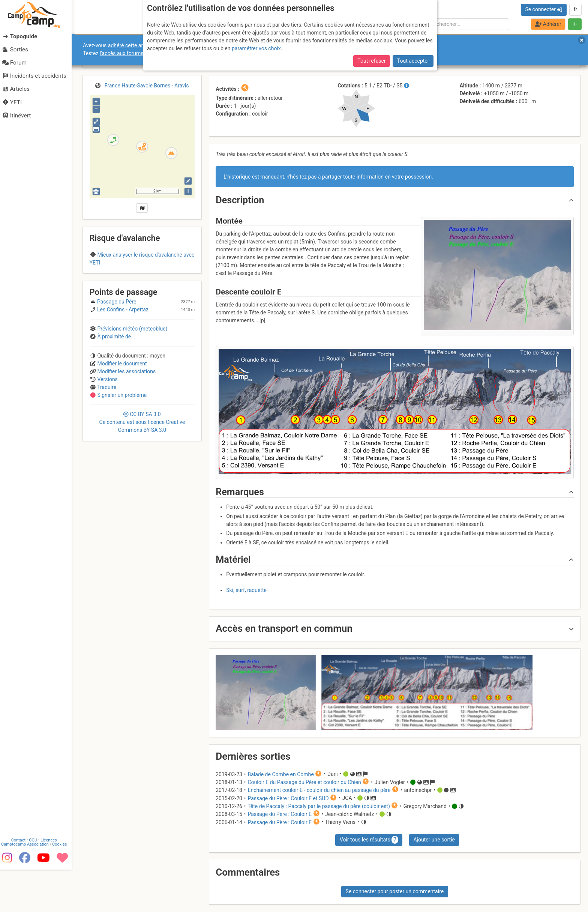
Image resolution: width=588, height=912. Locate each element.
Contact (22, 883)
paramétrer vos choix (256, 48)
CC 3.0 (142, 464)
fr (575, 9)
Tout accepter (413, 61)
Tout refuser (371, 61)
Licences (52, 883)
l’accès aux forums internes (132, 53)
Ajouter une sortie (434, 840)
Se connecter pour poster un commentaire (395, 891)
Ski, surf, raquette (246, 590)
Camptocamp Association (28, 887)
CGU (37, 883)
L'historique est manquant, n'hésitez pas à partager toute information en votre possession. (328, 177)
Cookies (63, 887)
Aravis (142, 277)
